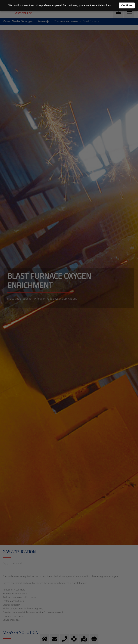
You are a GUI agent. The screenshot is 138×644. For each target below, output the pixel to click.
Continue (127, 5)
